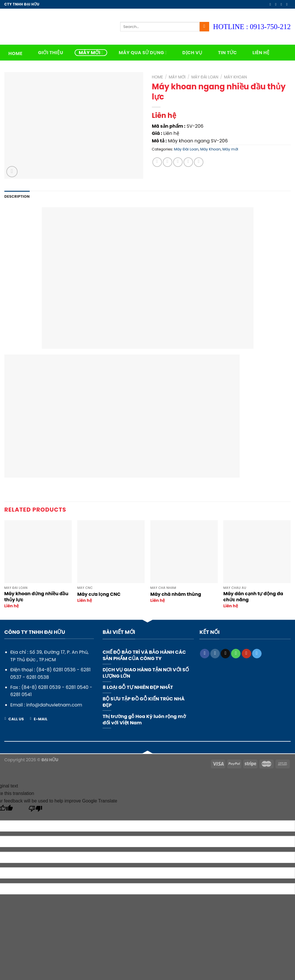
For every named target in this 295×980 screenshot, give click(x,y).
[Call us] (236, 654)
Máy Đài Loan (205, 77)
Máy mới (91, 53)
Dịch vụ (192, 53)
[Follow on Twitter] (282, 4)
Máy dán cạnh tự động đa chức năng (253, 597)
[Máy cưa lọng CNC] (111, 552)
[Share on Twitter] (168, 162)
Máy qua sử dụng (143, 53)
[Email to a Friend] (178, 162)
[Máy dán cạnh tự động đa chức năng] (257, 552)
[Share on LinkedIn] (199, 162)
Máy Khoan (236, 77)
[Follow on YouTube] (246, 654)
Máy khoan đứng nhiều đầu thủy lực (36, 597)
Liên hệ (261, 53)
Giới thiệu (51, 53)
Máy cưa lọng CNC (99, 594)
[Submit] (204, 27)
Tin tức (228, 53)
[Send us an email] (288, 4)
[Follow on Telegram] (257, 654)
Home (15, 53)
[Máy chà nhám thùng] (184, 552)
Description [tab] (17, 196)
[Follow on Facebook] (271, 4)
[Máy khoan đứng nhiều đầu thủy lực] (38, 552)
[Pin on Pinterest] (188, 162)
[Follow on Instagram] (277, 4)
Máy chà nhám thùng (176, 594)
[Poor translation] (36, 810)
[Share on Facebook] (157, 162)
